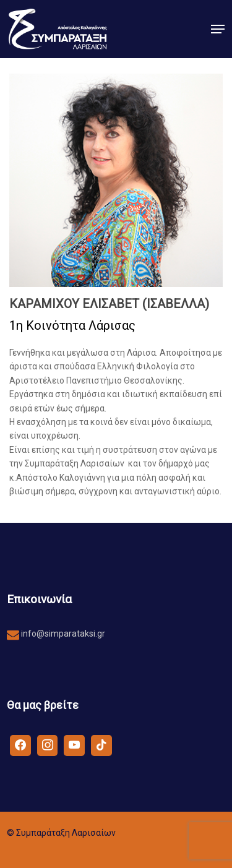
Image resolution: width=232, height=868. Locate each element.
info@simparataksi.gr (62, 634)
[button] (218, 29)
